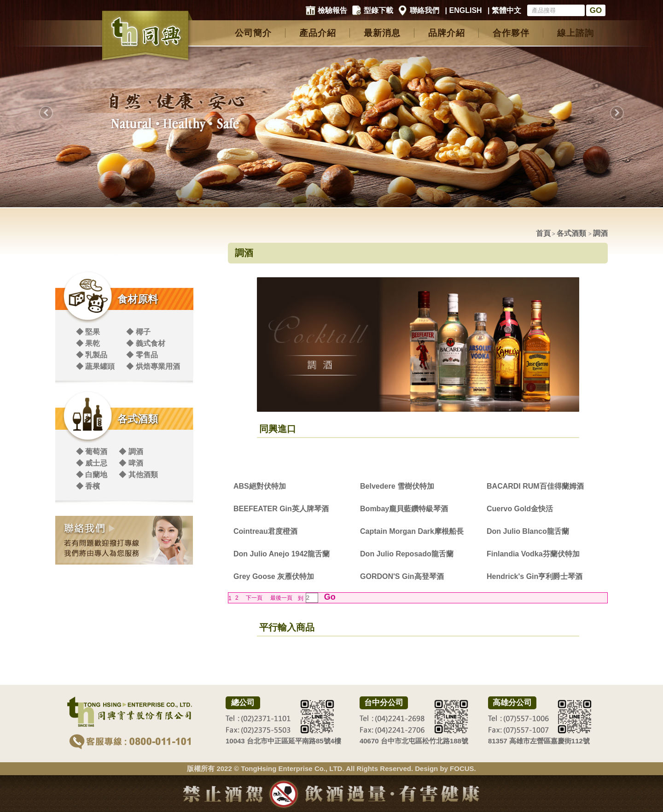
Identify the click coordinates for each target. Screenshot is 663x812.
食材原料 (138, 299)
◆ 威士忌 (92, 463)
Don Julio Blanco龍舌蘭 (528, 531)
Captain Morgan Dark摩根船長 (412, 531)
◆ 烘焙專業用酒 (153, 366)
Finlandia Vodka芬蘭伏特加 (533, 554)
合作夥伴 (511, 33)
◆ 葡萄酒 (92, 452)
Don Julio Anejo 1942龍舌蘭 (282, 554)
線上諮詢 (576, 33)
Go (329, 597)
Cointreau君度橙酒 (265, 531)
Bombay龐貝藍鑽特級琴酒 (404, 509)
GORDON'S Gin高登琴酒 (402, 576)
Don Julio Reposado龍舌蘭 (407, 554)
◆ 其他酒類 (138, 475)
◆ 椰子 (138, 332)
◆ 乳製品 (92, 355)
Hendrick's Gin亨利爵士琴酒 (535, 576)
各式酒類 (138, 419)
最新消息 (382, 33)
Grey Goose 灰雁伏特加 (274, 576)
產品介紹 (318, 33)
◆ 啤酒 (131, 463)
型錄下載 (378, 10)
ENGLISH (466, 10)
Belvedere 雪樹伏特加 (397, 486)
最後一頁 (281, 598)
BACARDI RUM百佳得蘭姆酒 (535, 486)
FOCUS (462, 768)
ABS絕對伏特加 (260, 486)
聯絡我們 (425, 10)
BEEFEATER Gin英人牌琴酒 (281, 509)
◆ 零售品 (142, 355)
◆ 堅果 (88, 332)
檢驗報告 (332, 10)
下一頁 (254, 598)
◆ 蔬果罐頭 (95, 366)
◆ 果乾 (88, 343)
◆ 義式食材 (145, 343)
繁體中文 (506, 10)
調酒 (600, 233)
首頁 (543, 233)
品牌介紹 (447, 33)
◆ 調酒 (131, 452)
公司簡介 (253, 33)
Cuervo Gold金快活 (520, 509)
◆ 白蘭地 (92, 475)
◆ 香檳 (88, 486)
